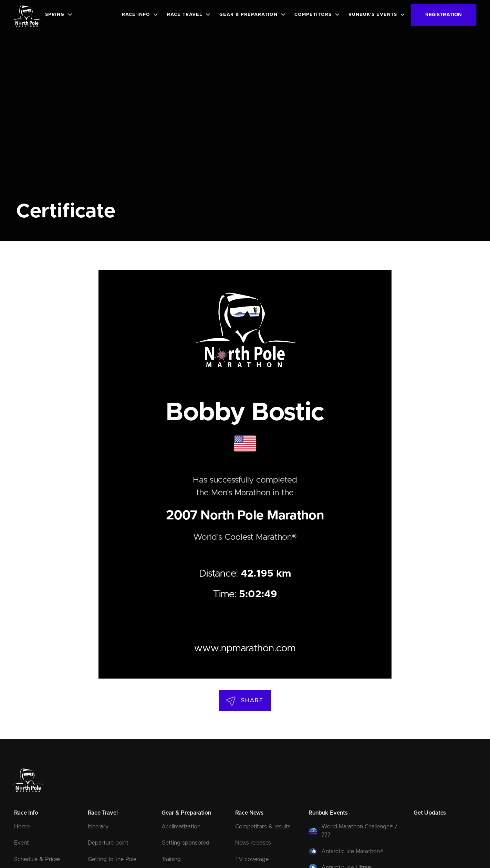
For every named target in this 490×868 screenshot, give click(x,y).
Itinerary (98, 827)
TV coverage (252, 859)
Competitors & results (263, 827)
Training (171, 859)
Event (22, 843)
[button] (60, 15)
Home (22, 827)
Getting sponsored (185, 843)
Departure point (108, 843)
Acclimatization (181, 827)
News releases (253, 843)
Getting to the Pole (112, 859)
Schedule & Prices (37, 859)
